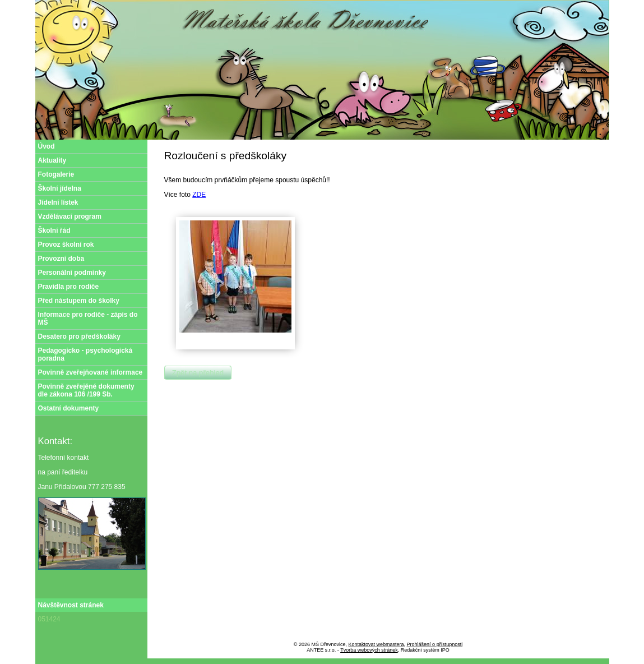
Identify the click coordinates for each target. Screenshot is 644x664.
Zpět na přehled (198, 373)
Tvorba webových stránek (369, 650)
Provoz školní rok (66, 245)
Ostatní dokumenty (69, 408)
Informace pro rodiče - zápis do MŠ (88, 319)
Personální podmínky (72, 273)
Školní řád (54, 230)
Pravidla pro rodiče (69, 287)
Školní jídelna (60, 188)
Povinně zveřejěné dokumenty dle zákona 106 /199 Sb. (86, 390)
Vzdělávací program (70, 216)
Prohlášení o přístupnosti (435, 644)
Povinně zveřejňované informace (91, 372)
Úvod (47, 146)
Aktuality (52, 160)
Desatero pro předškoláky (79, 336)
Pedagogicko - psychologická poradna (85, 354)
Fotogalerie (56, 174)
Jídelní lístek (58, 202)
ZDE (199, 195)
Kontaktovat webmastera (376, 644)
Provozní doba (61, 259)
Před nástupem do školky (79, 301)
